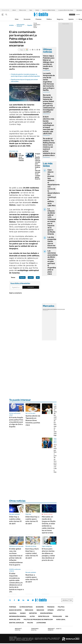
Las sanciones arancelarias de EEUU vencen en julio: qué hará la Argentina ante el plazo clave (53, 262)
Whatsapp (33, 600)
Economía (27, 19)
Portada (13, 607)
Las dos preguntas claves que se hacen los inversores (52, 242)
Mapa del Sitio (15, 620)
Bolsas (50, 309)
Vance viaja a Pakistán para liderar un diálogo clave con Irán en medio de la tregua (49, 62)
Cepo (31, 10)
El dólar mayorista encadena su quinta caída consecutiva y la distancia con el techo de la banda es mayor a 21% (16, 583)
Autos (32, 616)
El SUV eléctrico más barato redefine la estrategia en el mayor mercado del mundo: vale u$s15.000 (49, 125)
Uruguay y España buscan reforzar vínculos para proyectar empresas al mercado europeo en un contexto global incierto (38, 166)
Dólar (17, 19)
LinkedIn (23, 600)
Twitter (10, 600)
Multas (30, 623)
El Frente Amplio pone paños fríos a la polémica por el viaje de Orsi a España (16, 422)
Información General (21, 25)
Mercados (29, 610)
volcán (31, 277)
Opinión (71, 19)
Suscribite (31, 287)
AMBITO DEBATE (55, 629)
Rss (67, 616)
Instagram (19, 600)
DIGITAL (19, 629)
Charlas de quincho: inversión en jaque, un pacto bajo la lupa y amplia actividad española (25, 75)
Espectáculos (44, 616)
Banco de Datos (15, 610)
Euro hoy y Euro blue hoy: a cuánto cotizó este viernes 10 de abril (32, 553)
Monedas (45, 309)
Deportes (33, 613)
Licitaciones (41, 623)
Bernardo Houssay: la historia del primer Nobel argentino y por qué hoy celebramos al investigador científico (49, 103)
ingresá (78, 14)
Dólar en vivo (23, 10)
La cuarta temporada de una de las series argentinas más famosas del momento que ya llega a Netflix (49, 82)
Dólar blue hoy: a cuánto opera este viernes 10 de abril (32, 520)
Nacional (13, 613)
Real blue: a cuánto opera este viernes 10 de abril (32, 578)
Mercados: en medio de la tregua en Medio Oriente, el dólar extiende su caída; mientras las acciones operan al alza (49, 525)
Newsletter (78, 19)
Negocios (60, 19)
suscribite (72, 14)
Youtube (28, 600)
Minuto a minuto (48, 514)
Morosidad (79, 10)
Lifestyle (61, 610)
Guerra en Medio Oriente (49, 10)
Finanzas (39, 19)
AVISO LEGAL (61, 620)
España (30, 25)
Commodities (56, 309)
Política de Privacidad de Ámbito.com (38, 620)
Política (49, 19)
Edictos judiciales (16, 623)
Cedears (62, 309)
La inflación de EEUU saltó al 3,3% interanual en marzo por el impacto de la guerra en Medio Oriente (52, 221)
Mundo (23, 613)
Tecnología (57, 616)
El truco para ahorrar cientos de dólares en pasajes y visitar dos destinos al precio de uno (48, 554)
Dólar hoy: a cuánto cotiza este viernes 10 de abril (15, 520)
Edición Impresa (46, 613)
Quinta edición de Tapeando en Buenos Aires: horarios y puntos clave (33, 420)
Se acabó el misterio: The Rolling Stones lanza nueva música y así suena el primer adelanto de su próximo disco (49, 147)
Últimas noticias (26, 607)
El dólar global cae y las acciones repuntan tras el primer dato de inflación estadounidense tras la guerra (16, 557)
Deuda (37, 10)
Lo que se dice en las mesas (66, 10)
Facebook (14, 600)
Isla (38, 277)
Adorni (14, 10)
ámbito (11, 25)
